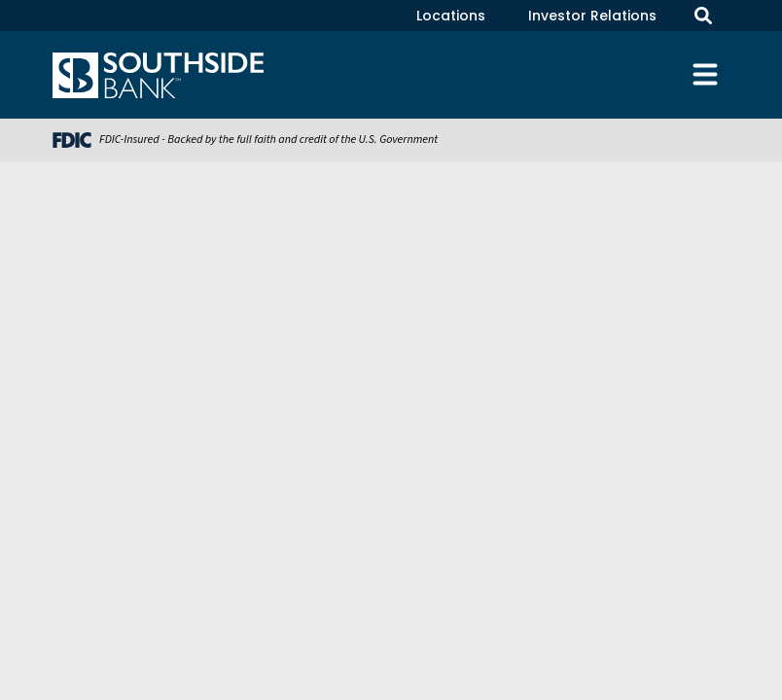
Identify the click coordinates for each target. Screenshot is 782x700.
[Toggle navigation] (705, 75)
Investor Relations (592, 16)
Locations (451, 16)
